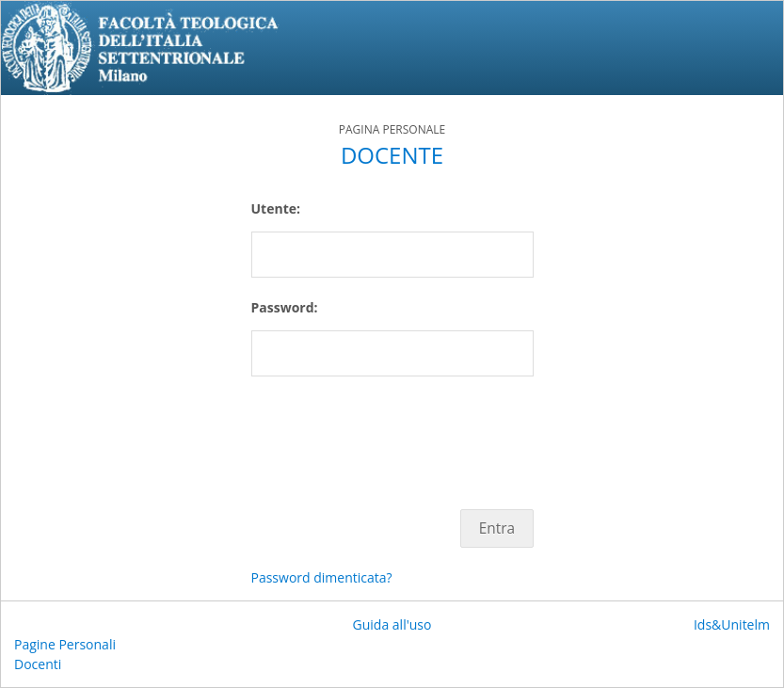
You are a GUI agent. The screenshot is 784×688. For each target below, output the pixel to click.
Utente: (276, 208)
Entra (497, 528)
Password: (285, 307)
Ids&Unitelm (732, 624)
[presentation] (394, 433)
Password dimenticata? (322, 577)
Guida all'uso (392, 624)
